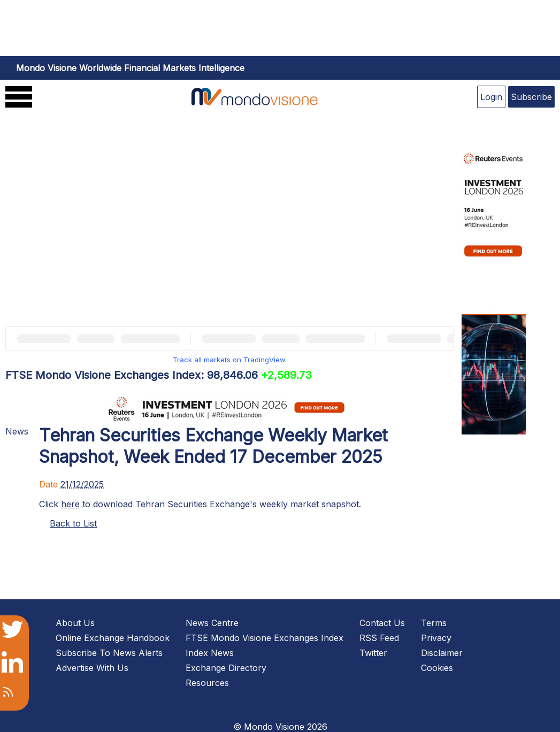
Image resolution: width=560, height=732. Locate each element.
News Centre (212, 623)
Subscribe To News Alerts (109, 653)
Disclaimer (442, 653)
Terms (434, 623)
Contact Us (382, 623)
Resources (207, 683)
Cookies (437, 668)
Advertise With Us (92, 668)
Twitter (373, 653)
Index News (210, 653)
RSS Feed (379, 638)
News (17, 431)
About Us (75, 623)
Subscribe (531, 97)
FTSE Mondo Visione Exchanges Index (264, 638)
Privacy (436, 638)
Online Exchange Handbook (113, 638)
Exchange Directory (226, 668)
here (70, 504)
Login (491, 97)
